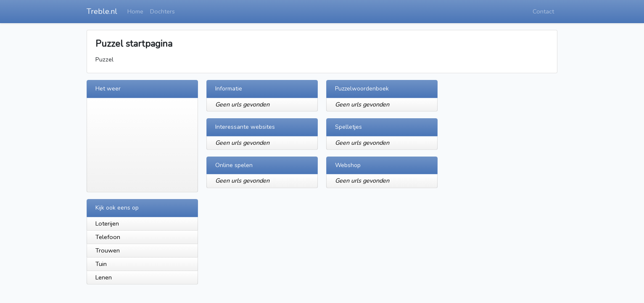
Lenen (104, 277)
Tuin (101, 264)
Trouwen (108, 250)
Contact (543, 11)
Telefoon (108, 237)
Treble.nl (102, 11)
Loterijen (107, 223)
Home (135, 11)
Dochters (162, 11)
